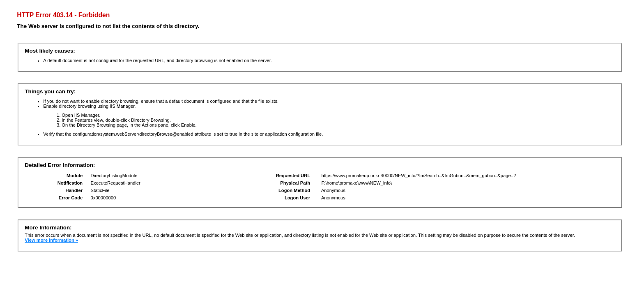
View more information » (51, 240)
